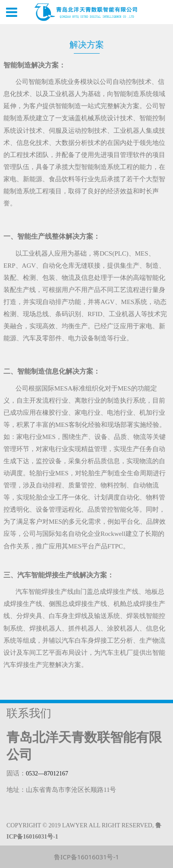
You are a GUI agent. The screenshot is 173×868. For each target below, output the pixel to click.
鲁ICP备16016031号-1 (86, 857)
